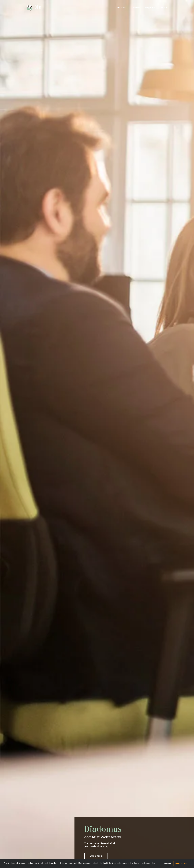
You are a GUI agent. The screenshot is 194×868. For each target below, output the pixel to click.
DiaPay (69, 850)
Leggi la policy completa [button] (145, 863)
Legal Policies (72, 835)
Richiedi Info (115, 829)
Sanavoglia (71, 842)
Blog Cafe (150, 4)
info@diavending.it (38, 845)
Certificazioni (71, 832)
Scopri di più (120, 87)
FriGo (69, 852)
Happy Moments (73, 840)
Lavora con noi (115, 845)
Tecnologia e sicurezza (75, 830)
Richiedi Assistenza (115, 837)
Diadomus (70, 845)
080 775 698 (34, 840)
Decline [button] (169, 864)
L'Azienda (70, 827)
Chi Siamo (121, 4)
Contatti (164, 4)
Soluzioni (135, 4)
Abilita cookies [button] (182, 864)
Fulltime (70, 847)
